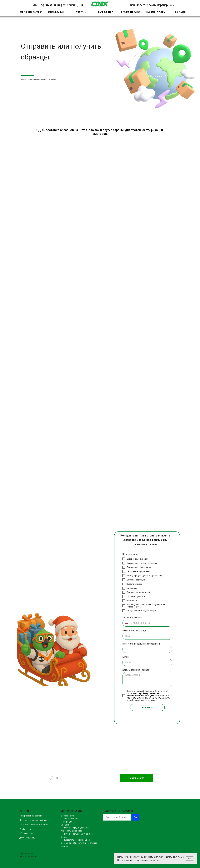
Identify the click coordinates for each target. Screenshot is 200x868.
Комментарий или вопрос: (136, 670)
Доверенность (68, 816)
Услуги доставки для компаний (34, 825)
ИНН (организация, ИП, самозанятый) (142, 644)
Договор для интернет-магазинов (35, 820)
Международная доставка (31, 816)
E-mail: (126, 657)
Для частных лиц (27, 838)
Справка (65, 825)
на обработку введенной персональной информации (143, 695)
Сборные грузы (26, 833)
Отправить (147, 707)
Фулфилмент (25, 829)
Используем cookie (127, 857)
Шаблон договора (70, 819)
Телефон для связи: (132, 618)
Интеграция (66, 822)
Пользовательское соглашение (76, 840)
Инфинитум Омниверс (28, 856)
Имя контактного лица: (134, 631)
